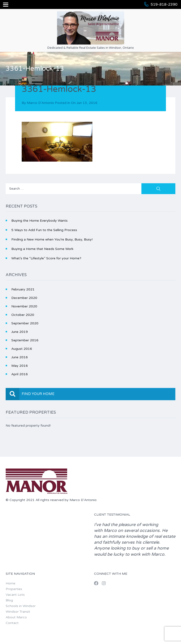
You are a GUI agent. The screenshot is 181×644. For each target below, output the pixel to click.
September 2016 (25, 340)
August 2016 (22, 349)
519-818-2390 (164, 4)
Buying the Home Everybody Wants (39, 221)
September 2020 (25, 323)
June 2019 (20, 332)
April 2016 (20, 374)
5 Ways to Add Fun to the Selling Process (44, 230)
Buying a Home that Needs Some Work (42, 249)
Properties (14, 589)
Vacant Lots (15, 595)
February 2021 (23, 289)
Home (10, 583)
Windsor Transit (18, 612)
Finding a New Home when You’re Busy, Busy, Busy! (52, 239)
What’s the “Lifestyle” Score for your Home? (46, 258)
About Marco (16, 617)
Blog (9, 600)
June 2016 (20, 357)
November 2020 (24, 306)
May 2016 (20, 366)
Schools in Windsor (21, 606)
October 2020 (23, 315)
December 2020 (24, 298)
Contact (12, 623)
